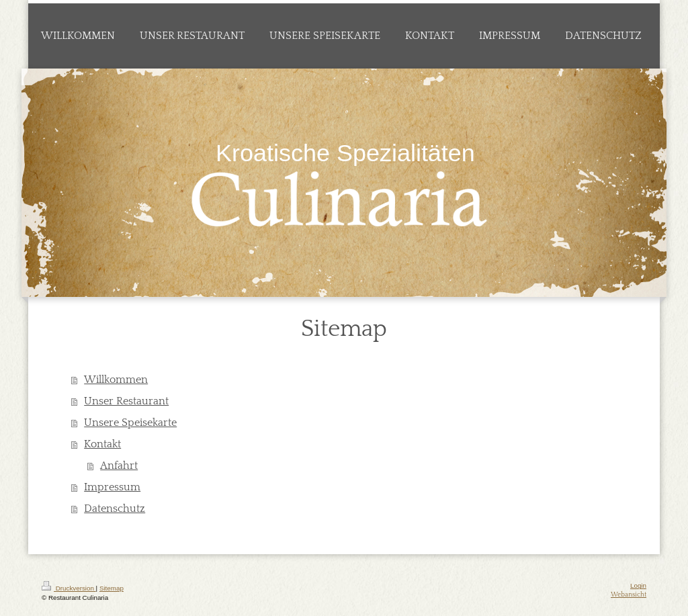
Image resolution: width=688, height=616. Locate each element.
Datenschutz (115, 509)
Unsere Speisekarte (130, 423)
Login (638, 585)
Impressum (112, 487)
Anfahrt (119, 466)
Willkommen (116, 380)
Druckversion (69, 588)
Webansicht (629, 595)
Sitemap (112, 588)
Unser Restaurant (126, 401)
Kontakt (102, 444)
